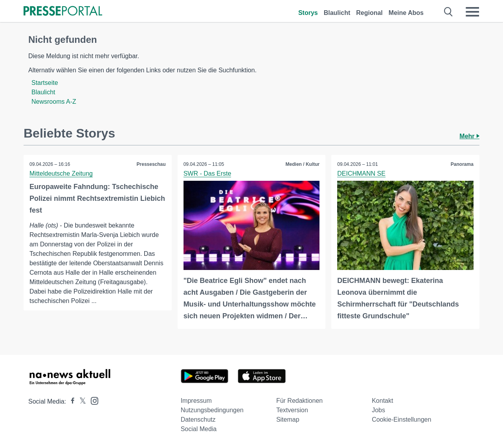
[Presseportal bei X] (80, 401)
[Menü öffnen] (472, 12)
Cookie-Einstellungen (401, 420)
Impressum (196, 401)
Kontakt (382, 401)
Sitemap (288, 420)
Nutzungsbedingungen (212, 410)
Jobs (378, 410)
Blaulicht (337, 13)
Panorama (462, 164)
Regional (369, 13)
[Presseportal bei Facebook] (70, 401)
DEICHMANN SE (361, 174)
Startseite (45, 83)
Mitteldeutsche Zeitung (61, 174)
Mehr (469, 136)
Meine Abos (406, 13)
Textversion (292, 410)
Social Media (199, 429)
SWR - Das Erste (207, 174)
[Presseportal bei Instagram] (92, 400)
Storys (308, 13)
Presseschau (151, 164)
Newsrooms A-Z (54, 102)
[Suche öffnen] (449, 12)
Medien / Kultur (303, 164)
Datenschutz (198, 420)
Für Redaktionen (299, 401)
